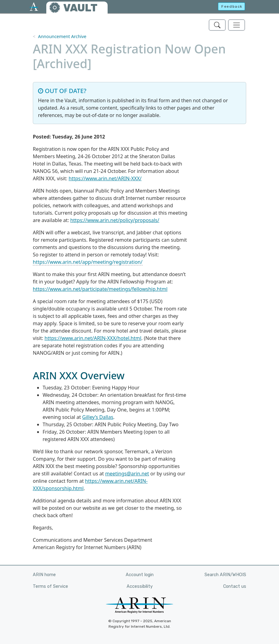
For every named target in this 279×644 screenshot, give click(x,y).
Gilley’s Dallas (98, 417)
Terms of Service (50, 586)
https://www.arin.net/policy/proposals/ (115, 220)
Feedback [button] (232, 6)
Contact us (235, 586)
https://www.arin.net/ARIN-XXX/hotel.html (93, 338)
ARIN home (44, 575)
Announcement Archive (62, 36)
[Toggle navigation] (237, 25)
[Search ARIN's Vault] (217, 25)
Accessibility (140, 586)
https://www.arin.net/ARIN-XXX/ (105, 178)
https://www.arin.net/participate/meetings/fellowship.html (100, 289)
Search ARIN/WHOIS (225, 575)
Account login (140, 575)
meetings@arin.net (127, 474)
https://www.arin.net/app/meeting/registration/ (88, 262)
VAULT (80, 8)
